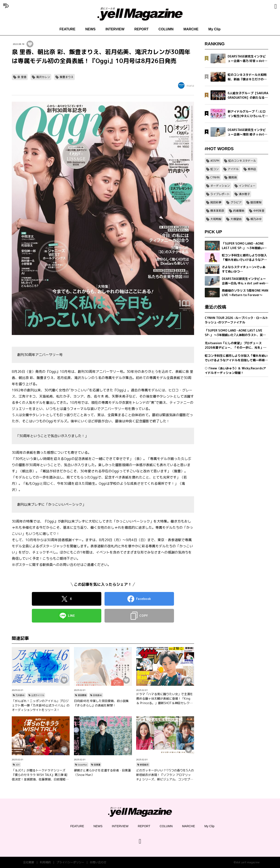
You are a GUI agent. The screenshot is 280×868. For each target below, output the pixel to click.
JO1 (18, 765)
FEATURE (67, 29)
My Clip (214, 29)
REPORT (141, 29)
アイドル (233, 169)
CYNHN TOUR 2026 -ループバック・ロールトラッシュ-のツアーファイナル (237, 320)
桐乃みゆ (256, 219)
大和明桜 (216, 219)
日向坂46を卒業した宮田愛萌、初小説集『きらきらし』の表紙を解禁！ (101, 703)
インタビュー (247, 186)
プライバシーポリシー (70, 862)
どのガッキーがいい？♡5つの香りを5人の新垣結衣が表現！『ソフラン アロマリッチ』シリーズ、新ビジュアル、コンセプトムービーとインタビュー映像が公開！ (165, 775)
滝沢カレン (43, 77)
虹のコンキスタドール (242, 161)
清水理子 (244, 194)
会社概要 (29, 862)
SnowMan (83, 765)
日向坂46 (97, 695)
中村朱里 (259, 211)
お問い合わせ (98, 862)
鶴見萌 (233, 177)
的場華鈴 (239, 211)
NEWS (90, 29)
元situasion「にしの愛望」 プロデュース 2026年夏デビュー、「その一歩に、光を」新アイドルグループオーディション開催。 (236, 345)
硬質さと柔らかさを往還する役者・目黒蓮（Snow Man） (102, 773)
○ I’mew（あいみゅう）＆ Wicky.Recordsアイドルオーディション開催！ (235, 370)
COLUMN (166, 29)
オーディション (220, 186)
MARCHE (191, 29)
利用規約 (45, 862)
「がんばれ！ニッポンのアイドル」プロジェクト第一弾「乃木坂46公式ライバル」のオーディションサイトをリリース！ (41, 705)
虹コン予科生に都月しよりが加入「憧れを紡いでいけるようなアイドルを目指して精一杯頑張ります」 (236, 358)
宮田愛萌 (82, 695)
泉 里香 (22, 77)
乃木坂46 (20, 695)
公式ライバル (38, 695)
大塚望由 (236, 219)
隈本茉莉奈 (217, 211)
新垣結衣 (144, 765)
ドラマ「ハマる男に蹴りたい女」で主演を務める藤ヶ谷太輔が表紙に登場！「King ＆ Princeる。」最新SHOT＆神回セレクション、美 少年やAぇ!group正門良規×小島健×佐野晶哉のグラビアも (165, 699)
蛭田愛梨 (256, 202)
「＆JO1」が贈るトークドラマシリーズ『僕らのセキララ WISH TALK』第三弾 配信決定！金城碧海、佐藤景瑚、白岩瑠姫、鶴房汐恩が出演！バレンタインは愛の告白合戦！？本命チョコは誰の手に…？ (40, 775)
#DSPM (215, 161)
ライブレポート (220, 194)
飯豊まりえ (67, 77)
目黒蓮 (97, 765)
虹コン (214, 169)
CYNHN (215, 177)
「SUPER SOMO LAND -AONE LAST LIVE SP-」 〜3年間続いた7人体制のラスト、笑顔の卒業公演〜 (235, 333)
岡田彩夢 (216, 202)
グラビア (236, 202)
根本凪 (252, 169)
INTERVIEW (115, 29)
